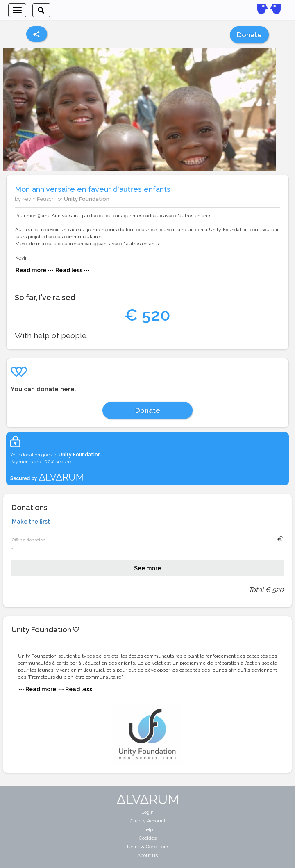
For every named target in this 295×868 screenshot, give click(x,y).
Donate (249, 35)
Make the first (31, 522)
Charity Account (148, 821)
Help (147, 829)
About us (147, 855)
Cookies (148, 838)
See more (147, 568)
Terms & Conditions (148, 847)
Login (147, 812)
